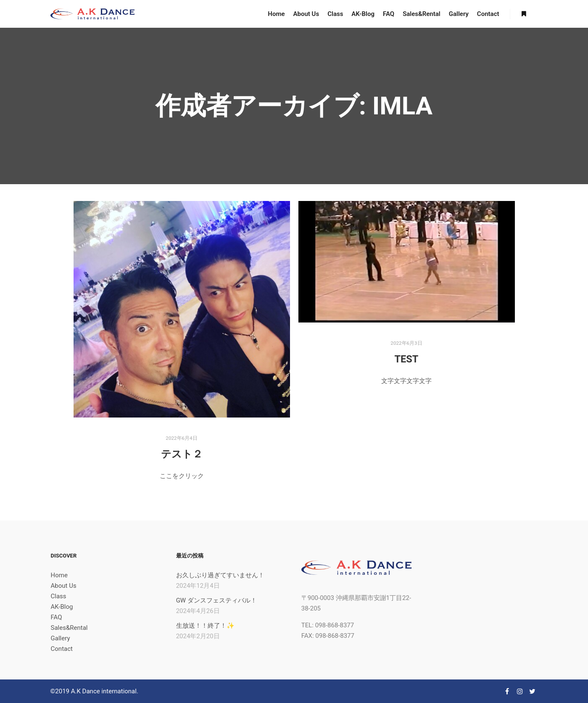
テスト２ (182, 454)
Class (59, 596)
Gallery (61, 638)
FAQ (57, 617)
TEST (407, 359)
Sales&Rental (69, 628)
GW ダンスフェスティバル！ (216, 600)
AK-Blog (62, 607)
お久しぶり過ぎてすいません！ (220, 575)
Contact (62, 649)
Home (59, 575)
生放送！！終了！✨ (205, 626)
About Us (64, 586)
